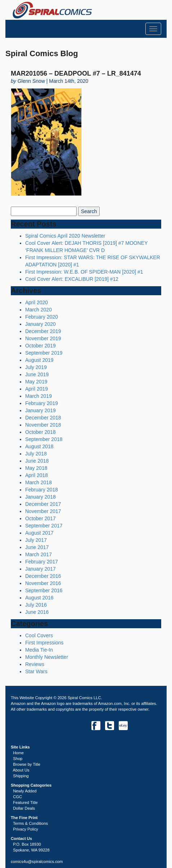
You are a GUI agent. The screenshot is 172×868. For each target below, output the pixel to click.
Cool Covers (39, 635)
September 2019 (44, 353)
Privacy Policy (26, 829)
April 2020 (37, 302)
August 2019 (39, 360)
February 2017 (42, 562)
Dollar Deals (24, 808)
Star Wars (36, 671)
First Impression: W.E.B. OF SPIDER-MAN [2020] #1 (84, 272)
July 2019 (36, 367)
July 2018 (36, 454)
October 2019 (40, 346)
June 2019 (37, 374)
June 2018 (37, 461)
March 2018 (39, 482)
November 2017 (43, 511)
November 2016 (43, 583)
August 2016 (39, 598)
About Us (21, 770)
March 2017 (39, 554)
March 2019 (39, 396)
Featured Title (25, 802)
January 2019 (40, 410)
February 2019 (42, 403)
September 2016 (44, 590)
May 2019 (36, 382)
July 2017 (36, 540)
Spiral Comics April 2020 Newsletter (65, 236)
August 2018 (39, 446)
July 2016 (36, 605)
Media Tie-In (39, 650)
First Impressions (44, 643)
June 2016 (37, 612)
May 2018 (36, 468)
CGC (17, 797)
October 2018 (40, 432)
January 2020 (40, 324)
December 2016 (43, 576)
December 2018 (43, 418)
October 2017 (40, 518)
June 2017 (37, 547)
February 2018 (42, 490)
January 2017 (40, 569)
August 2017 (39, 533)
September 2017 (44, 526)
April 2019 (37, 389)
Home (18, 753)
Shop (18, 759)
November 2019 (43, 338)
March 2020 (39, 310)
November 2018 (43, 425)
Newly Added (25, 791)
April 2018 (37, 475)
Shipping (21, 776)
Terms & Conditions (30, 823)
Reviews (35, 664)
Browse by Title (27, 764)
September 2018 (44, 439)
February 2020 (42, 317)
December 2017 (43, 504)
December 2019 (43, 331)
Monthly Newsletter (47, 657)
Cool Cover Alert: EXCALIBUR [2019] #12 (72, 279)
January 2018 (40, 497)
